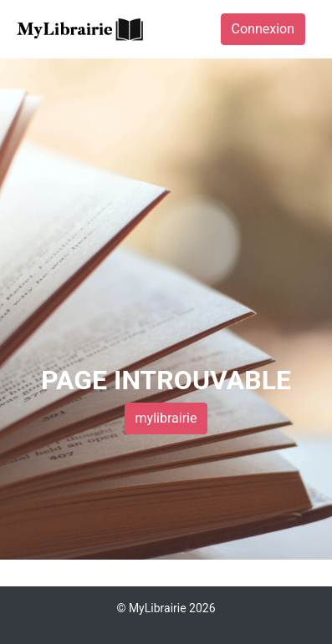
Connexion (263, 29)
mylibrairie (166, 418)
